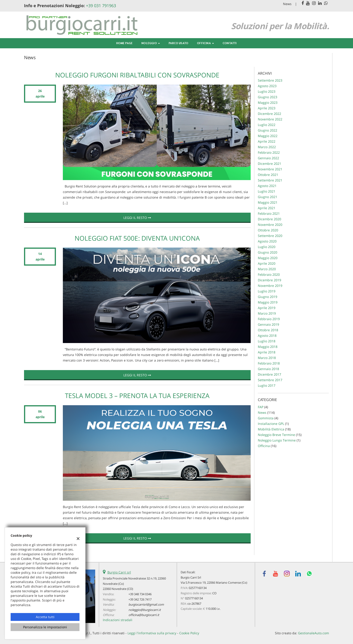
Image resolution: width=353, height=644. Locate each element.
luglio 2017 (267, 385)
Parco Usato (178, 43)
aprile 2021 (267, 208)
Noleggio (151, 43)
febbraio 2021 (269, 213)
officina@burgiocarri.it (144, 615)
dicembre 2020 (269, 219)
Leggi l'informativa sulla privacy (152, 633)
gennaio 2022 (268, 158)
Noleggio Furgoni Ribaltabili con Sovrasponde (137, 75)
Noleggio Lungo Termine (277, 440)
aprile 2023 (267, 108)
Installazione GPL (271, 424)
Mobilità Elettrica (271, 429)
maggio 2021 (268, 202)
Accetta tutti (45, 617)
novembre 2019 (270, 286)
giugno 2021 (268, 197)
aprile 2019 (267, 308)
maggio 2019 (268, 302)
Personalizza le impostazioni (45, 627)
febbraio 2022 (269, 152)
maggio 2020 (268, 258)
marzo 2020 (267, 269)
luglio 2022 (267, 125)
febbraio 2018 (269, 363)
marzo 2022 (267, 147)
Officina (205, 43)
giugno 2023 (268, 97)
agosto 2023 (267, 86)
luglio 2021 (267, 191)
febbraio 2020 (269, 274)
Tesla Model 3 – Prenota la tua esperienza (137, 396)
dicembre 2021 (269, 164)
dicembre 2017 (269, 374)
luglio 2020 (267, 247)
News (287, 4)
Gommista (266, 418)
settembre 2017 (270, 380)
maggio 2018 (268, 347)
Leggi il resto (137, 218)
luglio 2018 (267, 341)
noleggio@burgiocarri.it (145, 610)
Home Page (124, 43)
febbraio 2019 (269, 319)
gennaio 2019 (268, 324)
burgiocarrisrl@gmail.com (146, 604)
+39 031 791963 (101, 6)
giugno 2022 (268, 130)
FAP (261, 407)
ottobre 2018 (268, 330)
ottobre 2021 (268, 175)
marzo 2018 (267, 358)
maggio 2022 (268, 136)
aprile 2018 (267, 352)
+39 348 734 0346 (140, 594)
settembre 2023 (270, 80)
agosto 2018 (267, 336)
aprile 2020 (267, 263)
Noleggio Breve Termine (276, 435)
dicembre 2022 (269, 114)
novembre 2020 (270, 225)
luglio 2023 (267, 91)
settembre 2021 (270, 180)
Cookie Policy (189, 633)
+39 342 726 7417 (140, 599)
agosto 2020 (267, 241)
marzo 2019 (267, 313)
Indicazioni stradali (118, 620)
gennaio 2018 (268, 369)
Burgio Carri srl (119, 572)
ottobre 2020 (268, 230)
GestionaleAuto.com (313, 633)
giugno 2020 (268, 252)
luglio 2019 (267, 291)
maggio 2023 (268, 103)
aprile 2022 (267, 141)
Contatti (230, 43)
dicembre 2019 (269, 280)
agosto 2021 (267, 186)
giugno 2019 (268, 297)
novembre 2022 (270, 119)
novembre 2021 (270, 169)
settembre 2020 (270, 236)
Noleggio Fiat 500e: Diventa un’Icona (137, 238)
